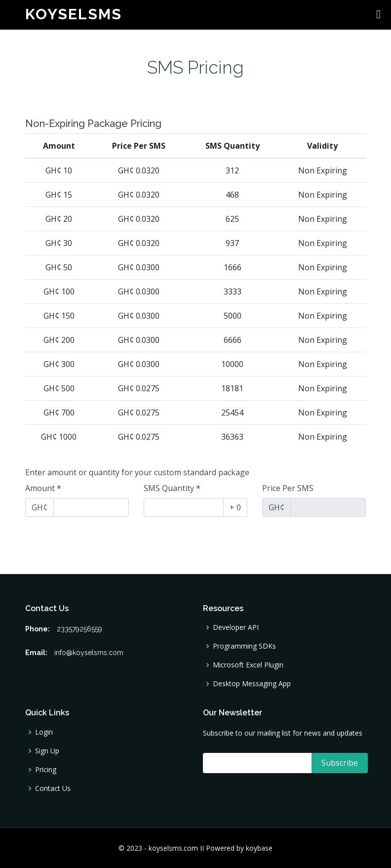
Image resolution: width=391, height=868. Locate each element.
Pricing (46, 770)
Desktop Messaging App (252, 684)
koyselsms (74, 14)
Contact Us (53, 788)
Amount (43, 488)
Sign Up (47, 751)
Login (44, 732)
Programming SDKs (244, 646)
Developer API (236, 627)
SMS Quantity (172, 488)
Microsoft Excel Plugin (248, 665)
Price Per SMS (288, 488)
